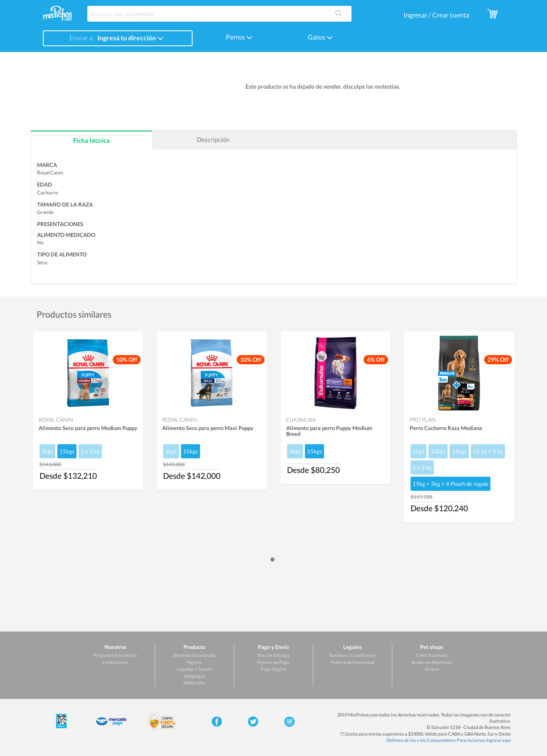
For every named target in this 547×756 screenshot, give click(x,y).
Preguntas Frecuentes (115, 655)
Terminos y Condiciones (352, 655)
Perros (239, 37)
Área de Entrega (273, 655)
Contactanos (115, 662)
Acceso (432, 669)
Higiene (194, 662)
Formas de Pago (273, 662)
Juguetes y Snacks (194, 669)
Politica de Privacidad (353, 662)
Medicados (194, 683)
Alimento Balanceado (194, 655)
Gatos (320, 37)
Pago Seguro (273, 669)
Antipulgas (194, 676)
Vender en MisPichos (432, 662)
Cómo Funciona (432, 655)
